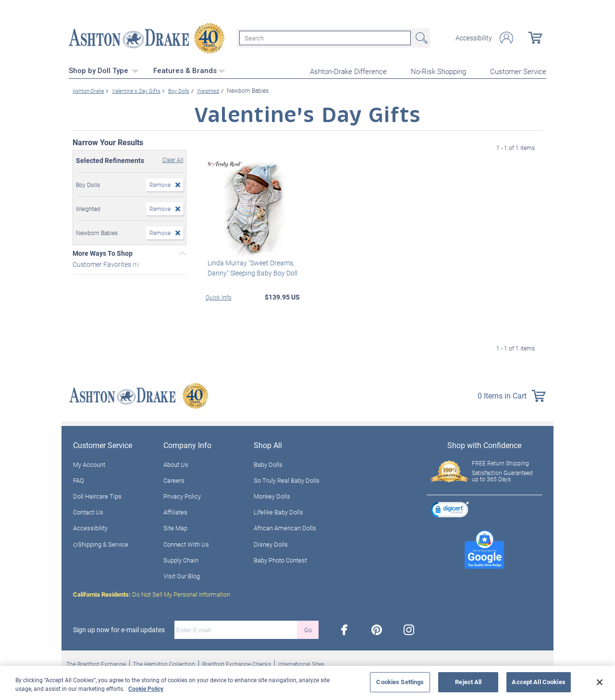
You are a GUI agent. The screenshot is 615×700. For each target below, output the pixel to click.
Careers (174, 479)
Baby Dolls (268, 463)
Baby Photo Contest (280, 559)
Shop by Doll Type (104, 70)
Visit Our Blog (182, 575)
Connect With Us (186, 543)
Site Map (175, 527)
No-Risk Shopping (438, 70)
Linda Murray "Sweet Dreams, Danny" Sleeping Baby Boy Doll (251, 266)
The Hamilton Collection (164, 663)
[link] (450, 510)
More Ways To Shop (103, 252)
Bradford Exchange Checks (237, 663)
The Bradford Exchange (96, 663)
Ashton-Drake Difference (348, 70)
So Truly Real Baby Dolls (287, 479)
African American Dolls (285, 527)
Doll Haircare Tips (97, 495)
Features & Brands (189, 70)
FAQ (79, 479)
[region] (307, 683)
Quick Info (219, 296)
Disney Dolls (271, 543)
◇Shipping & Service (101, 543)
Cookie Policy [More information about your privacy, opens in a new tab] (146, 688)
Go (308, 628)
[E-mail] (236, 629)
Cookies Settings (400, 682)
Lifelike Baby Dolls (278, 511)
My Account (89, 463)
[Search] (325, 37)
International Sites (301, 663)
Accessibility (474, 37)
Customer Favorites (103, 263)
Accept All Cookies (538, 682)
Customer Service (518, 70)
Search (420, 37)
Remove (160, 183)
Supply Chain (181, 559)
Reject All (468, 682)
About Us (176, 463)
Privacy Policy (182, 495)
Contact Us (88, 511)
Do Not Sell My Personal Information (152, 593)
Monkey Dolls (272, 495)
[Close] (600, 682)
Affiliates (175, 511)
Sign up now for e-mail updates (119, 629)
